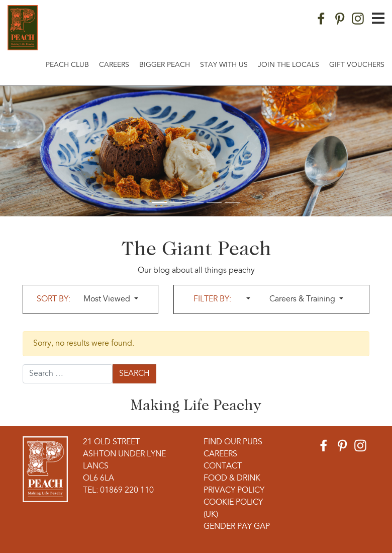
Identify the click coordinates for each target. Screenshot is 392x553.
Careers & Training (303, 299)
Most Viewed (108, 299)
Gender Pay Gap (237, 527)
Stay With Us (224, 65)
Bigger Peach (165, 65)
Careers (114, 65)
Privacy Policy (234, 491)
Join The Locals (288, 65)
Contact (223, 466)
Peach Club (67, 65)
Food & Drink (232, 479)
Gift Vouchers (357, 65)
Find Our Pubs (233, 442)
